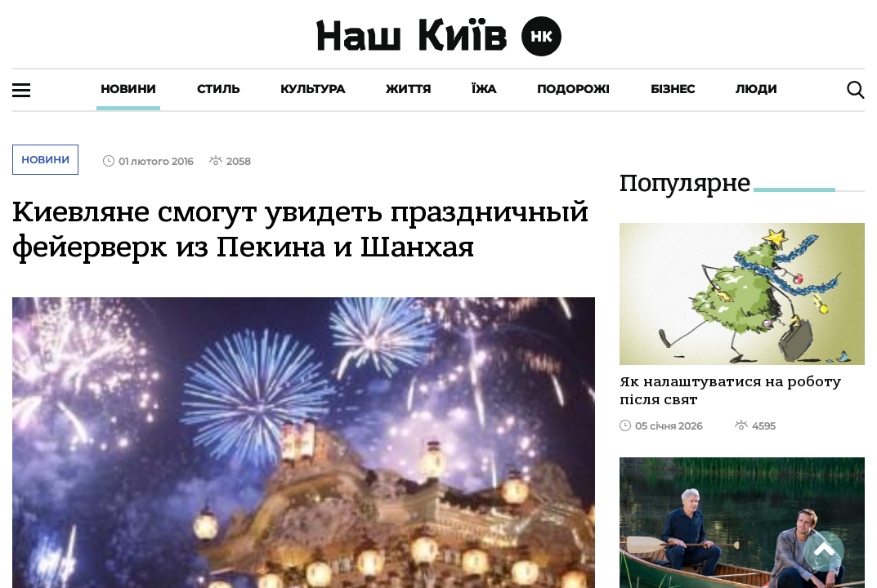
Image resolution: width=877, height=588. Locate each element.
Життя (408, 89)
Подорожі (573, 89)
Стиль (218, 89)
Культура (313, 89)
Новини (128, 89)
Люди (756, 89)
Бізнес (673, 89)
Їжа (484, 89)
